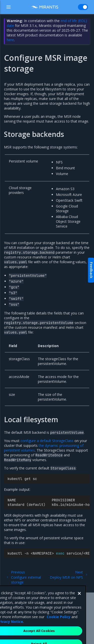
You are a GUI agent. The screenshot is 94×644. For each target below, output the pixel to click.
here (10, 40)
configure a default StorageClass (47, 441)
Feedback (91, 270)
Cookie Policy (59, 628)
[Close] (79, 605)
